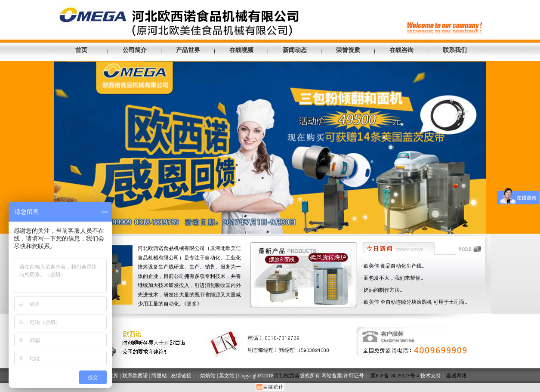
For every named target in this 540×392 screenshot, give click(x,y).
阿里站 (159, 376)
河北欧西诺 (287, 376)
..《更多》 (191, 304)
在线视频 (241, 50)
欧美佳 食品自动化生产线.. (394, 266)
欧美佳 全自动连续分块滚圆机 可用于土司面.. (415, 302)
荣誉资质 (348, 50)
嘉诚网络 (457, 376)
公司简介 (135, 50)
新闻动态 (295, 50)
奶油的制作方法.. (383, 290)
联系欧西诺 (135, 376)
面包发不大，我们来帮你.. (393, 278)
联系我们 (455, 50)
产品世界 (188, 50)
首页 (81, 50)
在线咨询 (401, 50)
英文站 (227, 376)
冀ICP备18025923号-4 (395, 376)
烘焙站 (208, 376)
